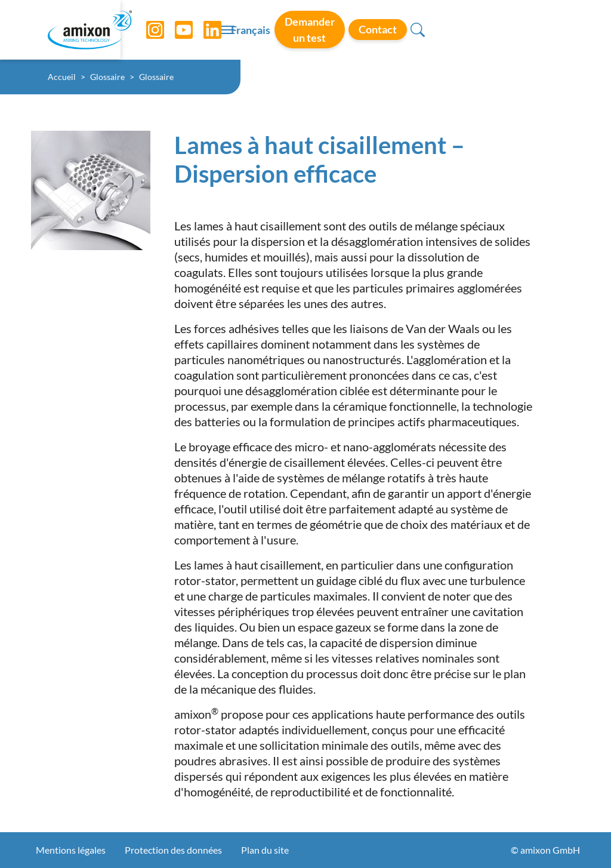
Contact (511, 29)
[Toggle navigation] (305, 30)
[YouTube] (175, 30)
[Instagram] (146, 30)
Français (347, 30)
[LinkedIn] (203, 30)
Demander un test (424, 29)
